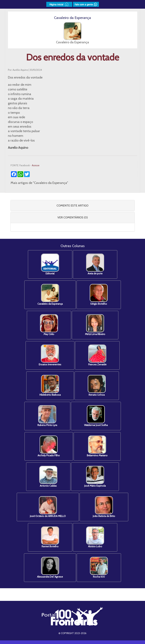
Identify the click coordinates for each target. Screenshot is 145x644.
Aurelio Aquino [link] (18, 148)
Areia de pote (95, 264)
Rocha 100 (99, 568)
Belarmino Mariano (97, 446)
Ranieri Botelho (50, 537)
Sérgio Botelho (99, 295)
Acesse (36, 165)
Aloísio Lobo (95, 537)
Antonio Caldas (48, 477)
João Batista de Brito (104, 507)
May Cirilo (49, 325)
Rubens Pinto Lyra (47, 416)
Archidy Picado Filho (49, 446)
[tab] (73, 206)
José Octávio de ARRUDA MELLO (48, 507)
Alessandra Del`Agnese (50, 568)
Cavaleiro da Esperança (50, 295)
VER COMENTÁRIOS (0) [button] (73, 217)
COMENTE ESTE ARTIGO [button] (72, 205)
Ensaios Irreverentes (50, 355)
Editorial (50, 264)
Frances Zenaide (97, 355)
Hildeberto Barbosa (50, 386)
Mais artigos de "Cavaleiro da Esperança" (39, 183)
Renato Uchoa (97, 386)
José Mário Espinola (95, 477)
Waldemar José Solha (96, 416)
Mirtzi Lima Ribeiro (95, 325)
